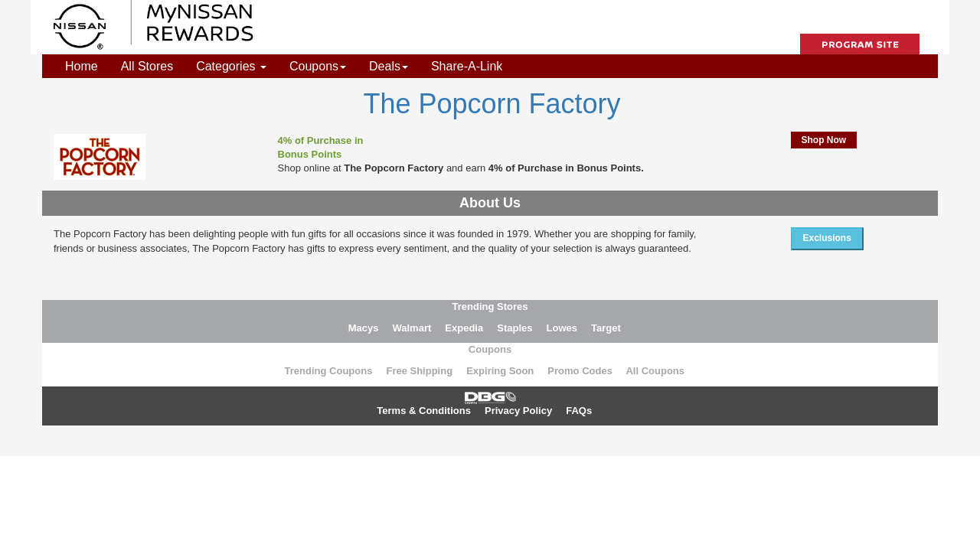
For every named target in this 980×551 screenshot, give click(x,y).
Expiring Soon (500, 371)
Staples (514, 328)
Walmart (412, 328)
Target (606, 328)
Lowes (562, 328)
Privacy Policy (518, 411)
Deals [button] (389, 66)
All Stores (147, 66)
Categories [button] (231, 66)
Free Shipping (419, 371)
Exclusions (827, 238)
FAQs (579, 411)
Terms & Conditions (424, 411)
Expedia (464, 328)
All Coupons (655, 371)
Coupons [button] (318, 66)
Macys (364, 328)
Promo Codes (580, 371)
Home (82, 66)
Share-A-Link (467, 66)
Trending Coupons (329, 371)
